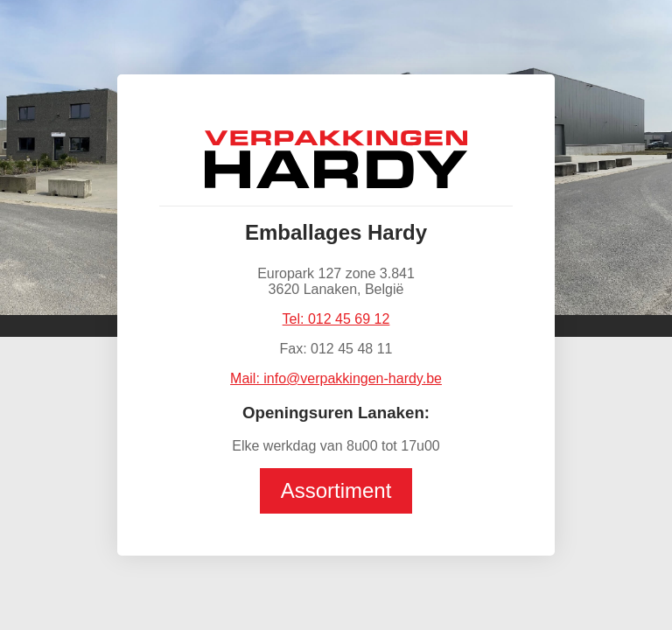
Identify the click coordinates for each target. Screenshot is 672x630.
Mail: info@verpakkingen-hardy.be (336, 378)
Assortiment (336, 490)
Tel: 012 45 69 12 (336, 319)
